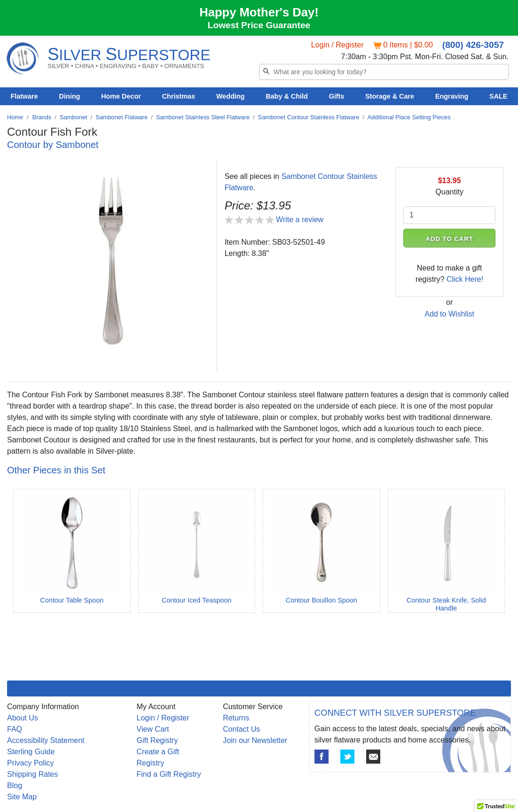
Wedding (231, 96)
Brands (42, 117)
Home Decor (121, 96)
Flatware (24, 96)
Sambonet (73, 117)
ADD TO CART (450, 239)
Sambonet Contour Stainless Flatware (309, 117)
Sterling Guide (31, 752)
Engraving (452, 96)
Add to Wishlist (449, 314)
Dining (70, 96)
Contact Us (241, 729)
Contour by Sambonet (53, 145)
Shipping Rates (33, 774)
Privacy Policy (31, 763)
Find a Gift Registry (169, 774)
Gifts (337, 96)
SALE (498, 96)
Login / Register (337, 45)
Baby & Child (287, 96)
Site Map (22, 797)
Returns (236, 718)
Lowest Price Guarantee (259, 25)
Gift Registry (157, 740)
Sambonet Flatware (122, 117)
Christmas (179, 96)
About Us (23, 718)
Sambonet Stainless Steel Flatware (203, 117)
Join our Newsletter (255, 740)
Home (15, 117)
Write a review (300, 220)
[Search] (384, 72)
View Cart (153, 729)
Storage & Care (390, 96)
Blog (15, 785)
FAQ (15, 729)
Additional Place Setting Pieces (409, 117)
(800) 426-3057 (473, 45)
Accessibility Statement (46, 740)
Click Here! (465, 279)
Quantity (449, 192)
